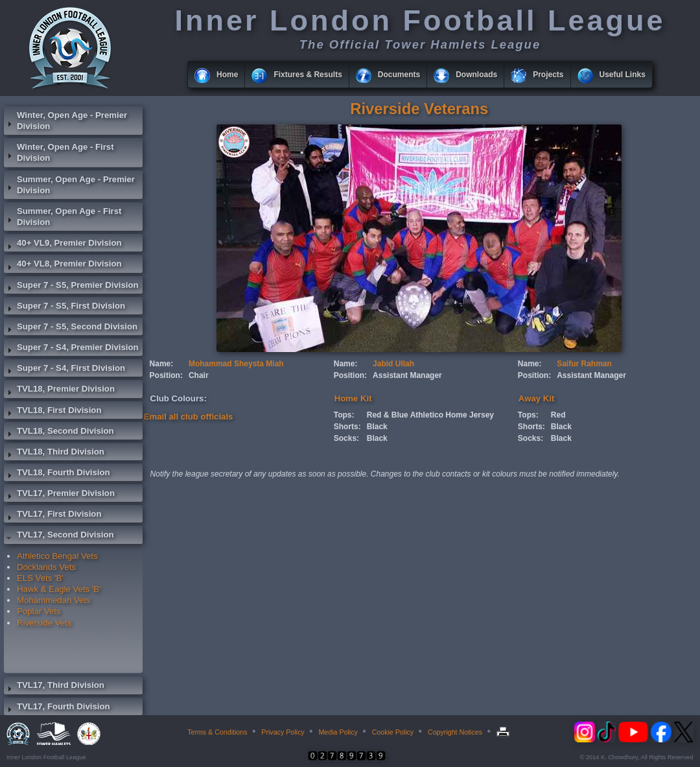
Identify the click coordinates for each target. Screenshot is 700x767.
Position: (166, 375)
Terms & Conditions (217, 732)
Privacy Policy (283, 732)
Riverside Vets (44, 623)
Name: (162, 364)
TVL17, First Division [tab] (52, 515)
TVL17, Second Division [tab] (59, 536)
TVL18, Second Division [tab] (59, 432)
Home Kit (353, 398)
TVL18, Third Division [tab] (54, 453)
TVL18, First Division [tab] (52, 412)
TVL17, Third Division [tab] (54, 687)
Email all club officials (189, 417)
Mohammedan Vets (54, 600)
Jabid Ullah (393, 364)
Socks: (346, 438)
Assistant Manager (407, 375)
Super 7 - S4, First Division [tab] (64, 370)
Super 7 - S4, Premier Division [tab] (71, 349)
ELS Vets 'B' (40, 578)
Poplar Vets (39, 611)
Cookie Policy (393, 732)
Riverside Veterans (419, 109)
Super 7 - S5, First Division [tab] (64, 307)
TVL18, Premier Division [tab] (59, 390)
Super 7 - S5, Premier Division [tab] (71, 287)
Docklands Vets (46, 567)
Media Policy (338, 732)
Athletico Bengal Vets (57, 556)
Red (558, 415)
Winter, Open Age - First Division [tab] (59, 152)
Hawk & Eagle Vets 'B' (59, 589)
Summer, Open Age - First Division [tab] (63, 217)
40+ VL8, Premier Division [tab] (63, 265)
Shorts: (347, 427)
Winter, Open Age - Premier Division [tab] (65, 121)
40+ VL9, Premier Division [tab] (63, 244)
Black (377, 427)
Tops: (344, 415)
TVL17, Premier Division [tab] (59, 495)
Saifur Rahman (584, 364)
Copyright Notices (455, 732)
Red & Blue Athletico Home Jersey (430, 415)
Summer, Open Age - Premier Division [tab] (69, 185)
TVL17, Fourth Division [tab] (57, 708)
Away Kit (536, 398)
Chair (199, 375)
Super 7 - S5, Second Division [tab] (71, 328)
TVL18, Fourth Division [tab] (57, 474)
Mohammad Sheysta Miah (236, 364)
